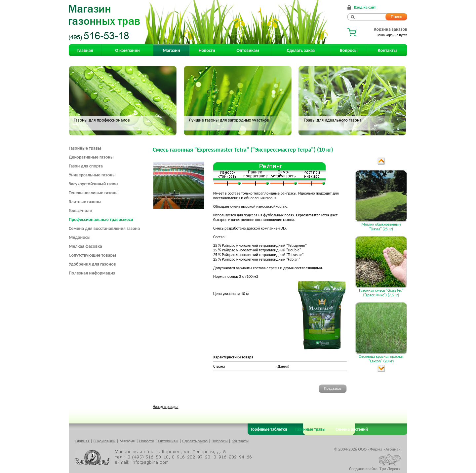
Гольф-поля (80, 211)
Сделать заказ (301, 50)
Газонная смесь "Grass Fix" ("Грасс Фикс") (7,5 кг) (381, 293)
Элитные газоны (85, 202)
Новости (207, 50)
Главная (85, 50)
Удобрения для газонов (92, 264)
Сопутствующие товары (92, 255)
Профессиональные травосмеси (101, 219)
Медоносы (80, 237)
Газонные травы (85, 148)
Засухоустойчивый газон (93, 184)
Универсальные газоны (92, 175)
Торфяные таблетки (269, 429)
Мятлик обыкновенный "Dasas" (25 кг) (381, 227)
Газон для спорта (86, 166)
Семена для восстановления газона (104, 228)
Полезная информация (92, 273)
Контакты (387, 50)
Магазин (171, 50)
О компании (127, 50)
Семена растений (351, 429)
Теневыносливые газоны (94, 193)
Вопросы (349, 50)
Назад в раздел (165, 407)
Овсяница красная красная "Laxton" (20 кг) (381, 359)
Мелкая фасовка (85, 246)
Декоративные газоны (91, 157)
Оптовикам (248, 50)
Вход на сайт (365, 7)
